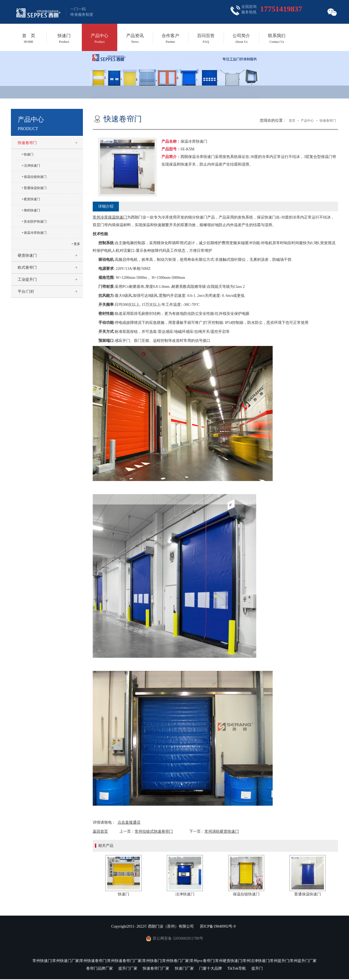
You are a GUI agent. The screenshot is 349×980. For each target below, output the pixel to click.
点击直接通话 (129, 822)
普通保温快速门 (35, 188)
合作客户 (170, 38)
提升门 (257, 968)
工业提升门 (27, 280)
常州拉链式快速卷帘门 (154, 831)
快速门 (64, 38)
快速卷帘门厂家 (156, 968)
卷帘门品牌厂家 (100, 968)
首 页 (29, 38)
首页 (292, 121)
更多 (77, 244)
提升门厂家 (128, 968)
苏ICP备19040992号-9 (218, 926)
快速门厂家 (184, 968)
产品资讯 (135, 38)
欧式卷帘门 (27, 268)
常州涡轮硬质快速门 (222, 831)
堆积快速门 (32, 210)
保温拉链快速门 (35, 177)
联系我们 (277, 38)
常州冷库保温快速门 (110, 217)
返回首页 (100, 831)
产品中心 (100, 38)
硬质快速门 (32, 199)
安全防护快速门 (35, 222)
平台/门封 (26, 292)
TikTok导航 (237, 968)
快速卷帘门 (27, 143)
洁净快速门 (32, 166)
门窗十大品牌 (210, 968)
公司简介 (241, 38)
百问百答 (206, 38)
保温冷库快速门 (35, 233)
